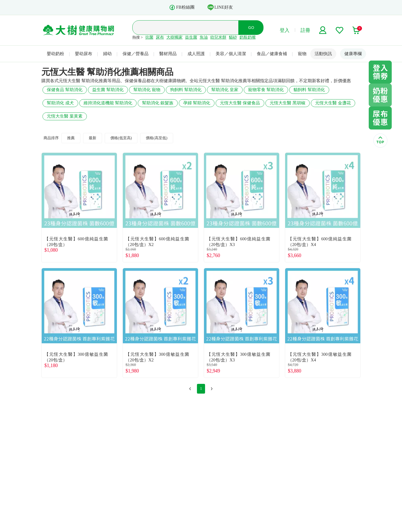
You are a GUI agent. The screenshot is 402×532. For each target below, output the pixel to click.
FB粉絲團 (182, 7)
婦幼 (107, 54)
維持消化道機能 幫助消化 (108, 103)
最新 (93, 138)
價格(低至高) (121, 138)
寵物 (302, 54)
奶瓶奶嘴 (248, 37)
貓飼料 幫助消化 (309, 90)
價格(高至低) (156, 138)
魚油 (204, 37)
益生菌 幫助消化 (108, 90)
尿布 (160, 37)
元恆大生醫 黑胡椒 (288, 103)
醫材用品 (168, 54)
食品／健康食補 (272, 54)
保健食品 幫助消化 (65, 90)
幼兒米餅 (218, 37)
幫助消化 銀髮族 (158, 103)
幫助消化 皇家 (225, 90)
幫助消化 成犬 (60, 103)
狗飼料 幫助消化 (186, 90)
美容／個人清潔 (231, 54)
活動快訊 (323, 54)
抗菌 (149, 37)
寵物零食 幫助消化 (266, 90)
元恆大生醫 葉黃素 (65, 116)
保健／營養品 (136, 54)
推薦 (71, 138)
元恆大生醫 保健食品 (240, 103)
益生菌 (191, 37)
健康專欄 (353, 54)
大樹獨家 (174, 37)
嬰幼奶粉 (55, 54)
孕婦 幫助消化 (197, 103)
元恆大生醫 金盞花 (333, 103)
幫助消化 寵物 (147, 90)
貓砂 (233, 37)
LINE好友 (220, 7)
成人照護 (196, 54)
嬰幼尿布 (84, 54)
